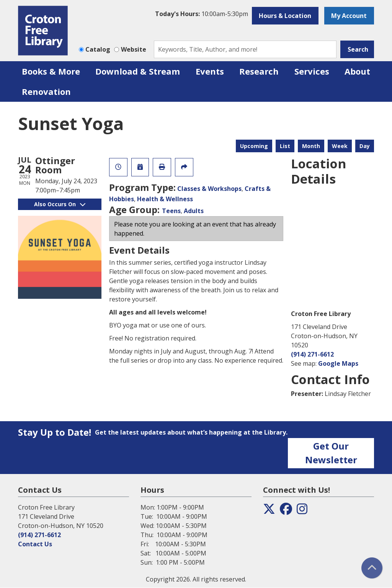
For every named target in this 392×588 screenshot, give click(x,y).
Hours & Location (285, 16)
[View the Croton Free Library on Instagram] (302, 511)
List (285, 146)
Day (365, 146)
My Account (349, 16)
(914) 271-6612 (312, 354)
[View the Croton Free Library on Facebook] (286, 511)
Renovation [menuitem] (46, 91)
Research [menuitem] (259, 71)
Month (311, 146)
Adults (194, 211)
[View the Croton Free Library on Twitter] (269, 511)
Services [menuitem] (312, 71)
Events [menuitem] (210, 71)
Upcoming (254, 146)
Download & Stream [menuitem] (138, 71)
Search (358, 49)
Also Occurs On (60, 204)
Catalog (98, 49)
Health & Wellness (165, 199)
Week (340, 146)
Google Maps (338, 363)
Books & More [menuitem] (51, 71)
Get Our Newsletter (331, 453)
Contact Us (35, 544)
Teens (171, 211)
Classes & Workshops (209, 189)
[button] (202, 14)
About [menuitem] (357, 71)
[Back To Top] (372, 568)
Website (134, 49)
